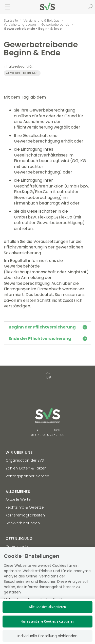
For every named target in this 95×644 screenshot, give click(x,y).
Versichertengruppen (20, 25)
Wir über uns (19, 452)
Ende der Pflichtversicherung (48, 339)
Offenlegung (19, 539)
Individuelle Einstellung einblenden (48, 636)
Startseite (11, 20)
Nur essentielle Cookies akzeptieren (48, 621)
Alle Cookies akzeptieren (47, 607)
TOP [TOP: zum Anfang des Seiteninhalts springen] (48, 376)
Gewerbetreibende (55, 25)
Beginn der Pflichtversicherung (48, 327)
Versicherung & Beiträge (42, 20)
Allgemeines (18, 492)
